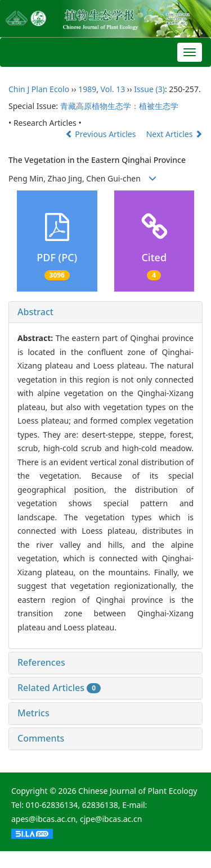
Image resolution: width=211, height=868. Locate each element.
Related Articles (59, 688)
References (41, 662)
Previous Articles (102, 134)
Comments (41, 738)
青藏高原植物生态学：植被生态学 (119, 106)
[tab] (105, 312)
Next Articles (174, 134)
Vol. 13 (113, 89)
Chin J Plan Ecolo (39, 89)
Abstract (35, 312)
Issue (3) (149, 89)
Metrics (33, 713)
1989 (87, 89)
